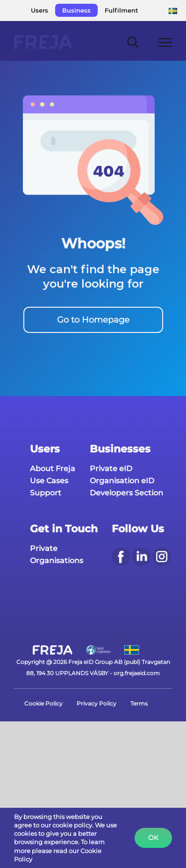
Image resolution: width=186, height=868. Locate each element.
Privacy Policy (97, 703)
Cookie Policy (43, 703)
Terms (139, 703)
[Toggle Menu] (165, 42)
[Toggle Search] (133, 42)
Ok (153, 838)
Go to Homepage (93, 320)
